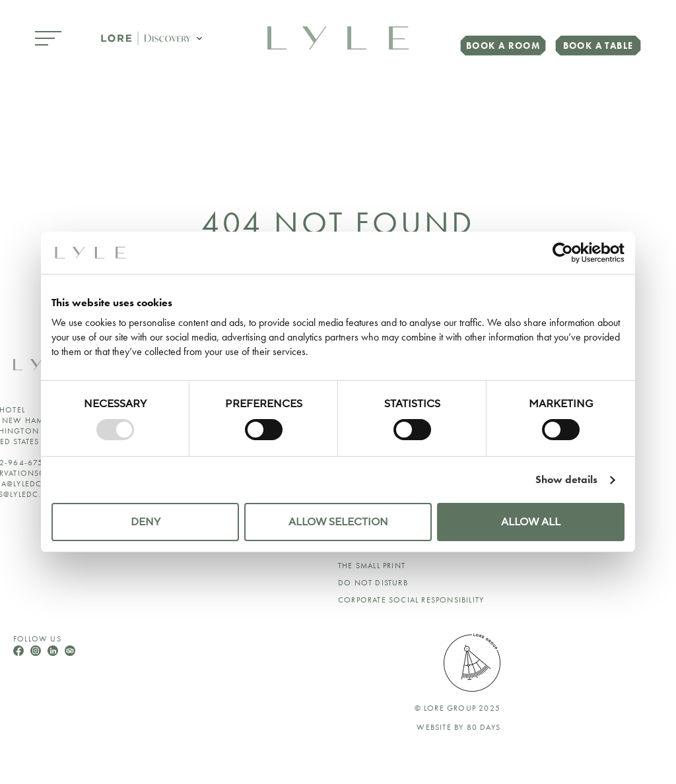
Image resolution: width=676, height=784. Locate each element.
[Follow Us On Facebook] (20, 652)
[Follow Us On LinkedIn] (54, 652)
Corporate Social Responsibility (411, 600)
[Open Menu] (48, 39)
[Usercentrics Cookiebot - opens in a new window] (567, 253)
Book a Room (503, 46)
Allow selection (338, 522)
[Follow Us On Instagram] (37, 652)
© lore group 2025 (457, 708)
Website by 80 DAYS (458, 727)
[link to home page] (338, 37)
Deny (146, 522)
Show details (566, 479)
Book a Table (598, 46)
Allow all (531, 522)
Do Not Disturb (373, 583)
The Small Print (372, 566)
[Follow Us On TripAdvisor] (70, 652)
